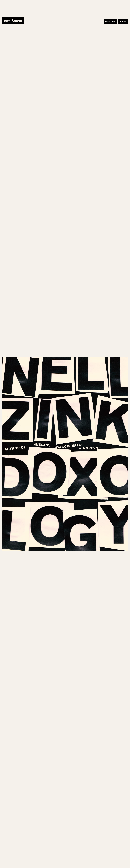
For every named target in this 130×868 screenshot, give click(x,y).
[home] (13, 21)
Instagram (123, 21)
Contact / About (110, 21)
